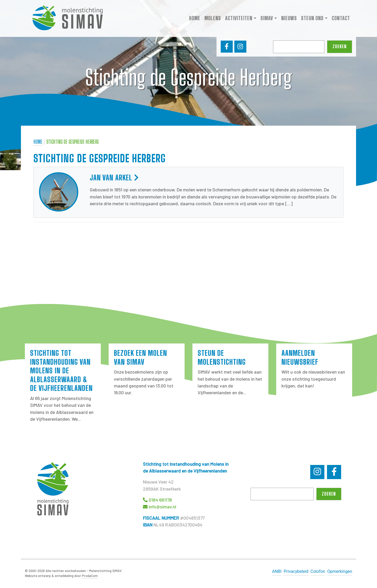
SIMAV (267, 19)
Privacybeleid (296, 571)
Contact (341, 19)
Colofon (318, 571)
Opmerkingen (340, 571)
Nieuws (289, 19)
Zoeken (340, 48)
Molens (213, 19)
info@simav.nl (162, 507)
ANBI (277, 571)
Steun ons (312, 19)
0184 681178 (160, 500)
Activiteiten (239, 19)
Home (195, 19)
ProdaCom (90, 576)
